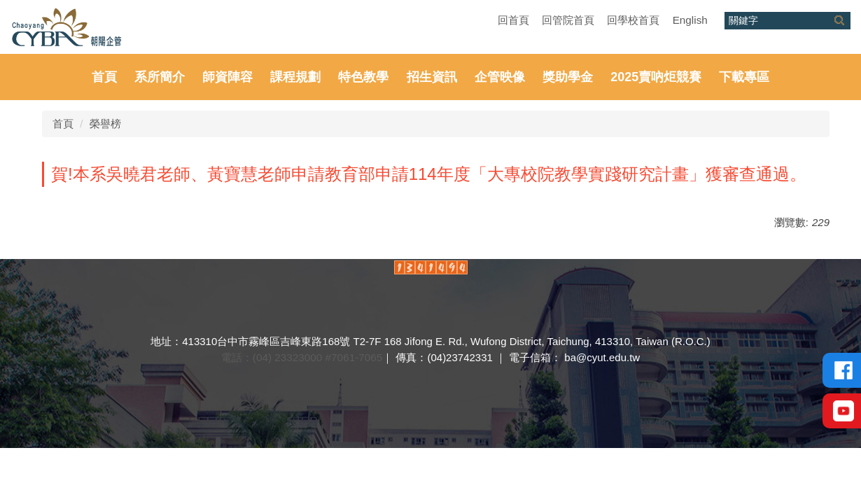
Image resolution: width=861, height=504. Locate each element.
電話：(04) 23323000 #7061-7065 (302, 357)
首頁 (104, 77)
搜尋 (839, 21)
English (690, 20)
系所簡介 (160, 77)
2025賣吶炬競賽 (656, 77)
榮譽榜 (105, 124)
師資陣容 (227, 77)
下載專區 (744, 77)
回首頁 (513, 20)
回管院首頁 (568, 20)
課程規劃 (295, 77)
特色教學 (363, 77)
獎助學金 (568, 77)
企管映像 (500, 77)
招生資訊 (432, 77)
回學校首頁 (633, 20)
